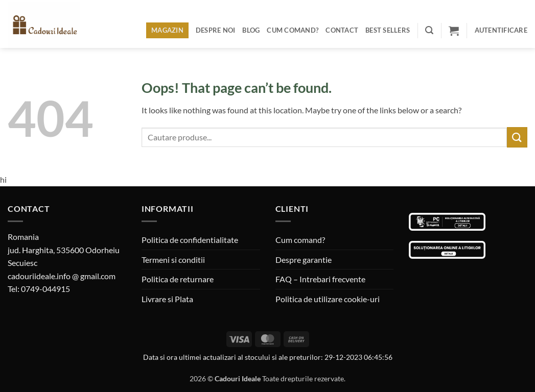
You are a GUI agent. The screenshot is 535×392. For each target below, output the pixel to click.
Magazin (167, 30)
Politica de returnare (178, 279)
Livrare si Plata (167, 299)
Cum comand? (293, 30)
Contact (342, 30)
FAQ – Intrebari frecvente (320, 279)
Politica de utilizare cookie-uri (328, 299)
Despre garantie (304, 260)
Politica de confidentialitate (190, 240)
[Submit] (517, 137)
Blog (251, 30)
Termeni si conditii (173, 260)
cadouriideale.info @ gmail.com (62, 276)
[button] (429, 30)
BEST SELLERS (388, 30)
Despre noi (216, 30)
